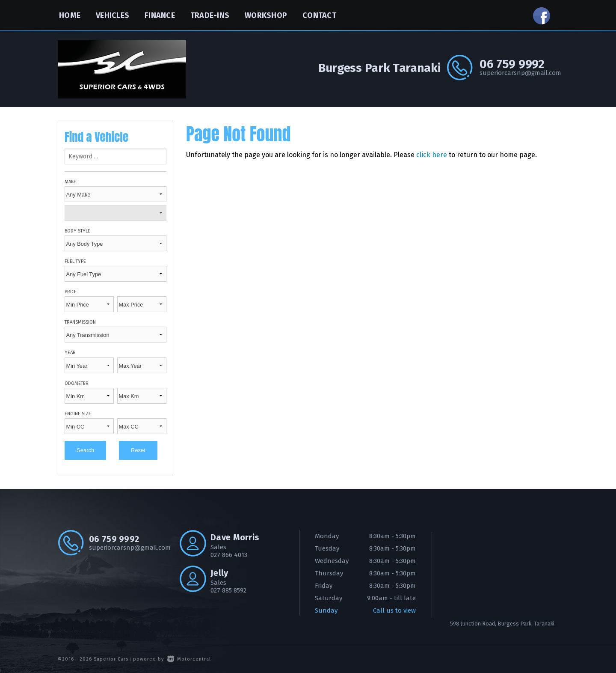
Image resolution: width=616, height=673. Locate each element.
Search (85, 450)
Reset (138, 450)
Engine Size (78, 414)
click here (432, 155)
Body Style (77, 231)
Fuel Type (75, 261)
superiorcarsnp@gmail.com (519, 73)
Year (70, 353)
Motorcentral (189, 659)
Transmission (80, 322)
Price (71, 292)
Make (70, 182)
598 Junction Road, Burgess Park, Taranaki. (503, 624)
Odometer (77, 383)
